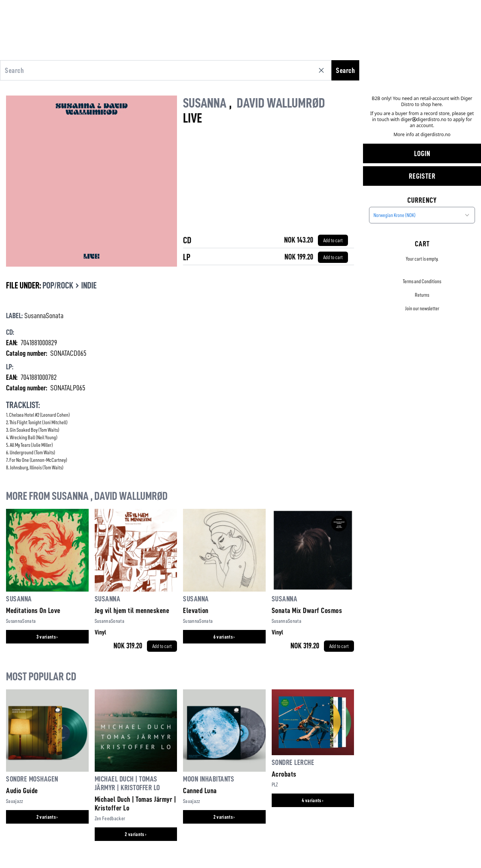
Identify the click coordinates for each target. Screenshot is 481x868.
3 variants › (47, 637)
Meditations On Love (33, 610)
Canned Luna (200, 791)
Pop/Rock (58, 285)
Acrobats (284, 774)
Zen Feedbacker (110, 818)
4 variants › (313, 800)
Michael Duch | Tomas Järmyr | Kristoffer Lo (135, 804)
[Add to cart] (333, 240)
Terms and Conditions (422, 281)
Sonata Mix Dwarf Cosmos (307, 610)
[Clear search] (323, 70)
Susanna (205, 103)
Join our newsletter (422, 308)
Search (345, 70)
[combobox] (422, 215)
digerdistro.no (436, 134)
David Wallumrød (281, 103)
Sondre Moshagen (32, 779)
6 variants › (224, 637)
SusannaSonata (44, 316)
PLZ (275, 785)
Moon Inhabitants (209, 779)
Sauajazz (15, 801)
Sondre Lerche (293, 762)
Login (422, 153)
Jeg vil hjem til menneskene (132, 610)
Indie (89, 285)
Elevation (196, 610)
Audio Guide (22, 791)
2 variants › (47, 817)
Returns (422, 295)
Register (422, 176)
